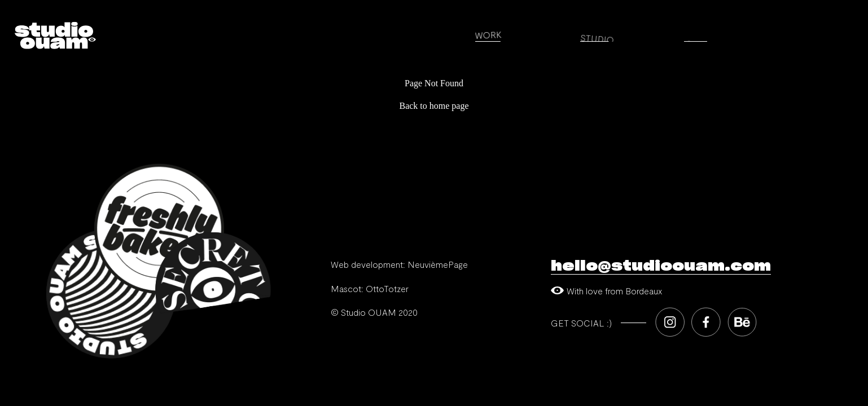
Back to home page (434, 106)
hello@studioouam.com (661, 266)
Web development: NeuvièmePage (399, 264)
